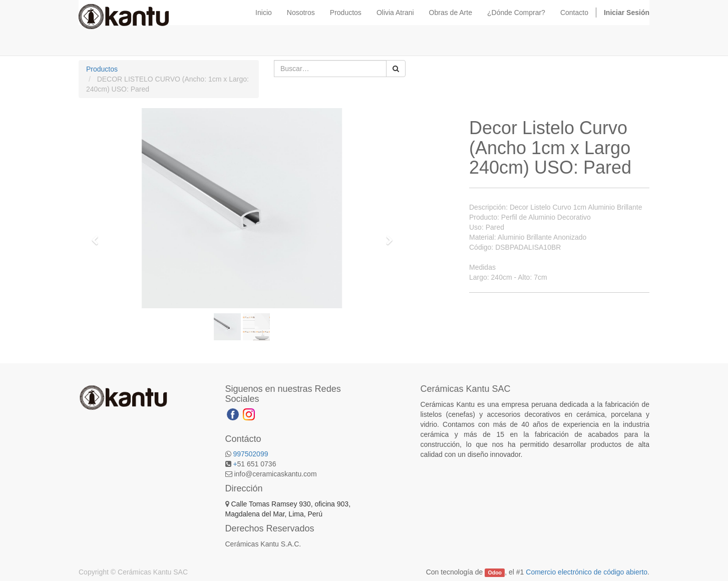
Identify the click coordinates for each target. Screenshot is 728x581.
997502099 (250, 454)
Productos (102, 69)
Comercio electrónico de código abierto (587, 572)
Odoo (495, 572)
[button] (98, 236)
